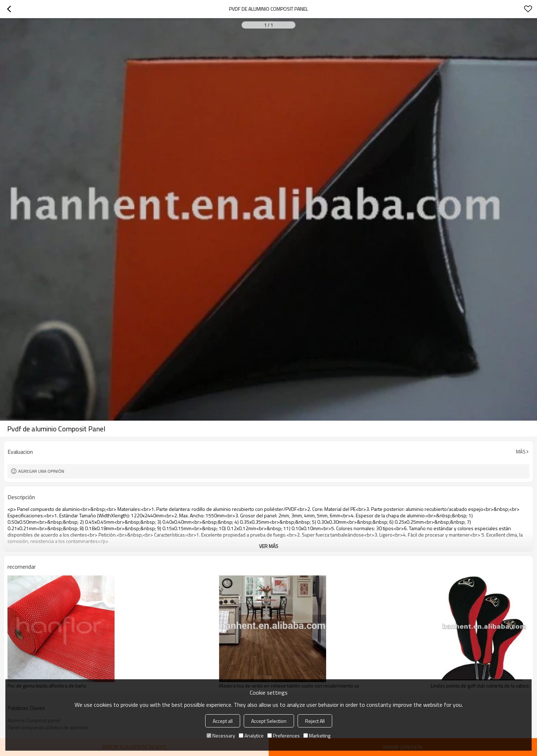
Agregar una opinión (41, 471)
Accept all (223, 721)
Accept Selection (269, 721)
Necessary (221, 735)
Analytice (251, 735)
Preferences (283, 735)
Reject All (315, 721)
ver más (269, 546)
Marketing (317, 735)
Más (521, 452)
